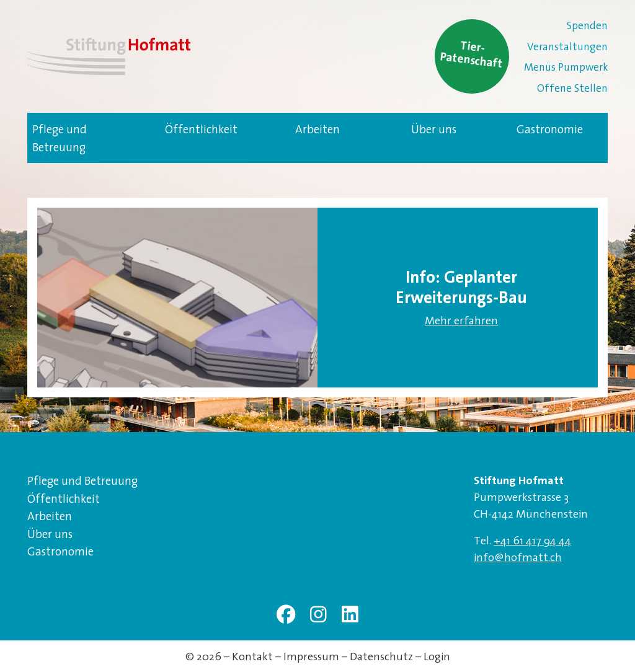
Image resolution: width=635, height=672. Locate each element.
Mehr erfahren (461, 320)
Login (437, 656)
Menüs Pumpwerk (566, 67)
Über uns (434, 129)
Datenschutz (381, 656)
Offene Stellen (572, 88)
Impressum (311, 656)
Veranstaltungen (567, 46)
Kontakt (252, 656)
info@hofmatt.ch (518, 557)
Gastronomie (550, 129)
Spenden (587, 25)
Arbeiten (317, 129)
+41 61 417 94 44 (532, 540)
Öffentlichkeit (201, 129)
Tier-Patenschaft (472, 53)
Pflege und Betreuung (60, 138)
